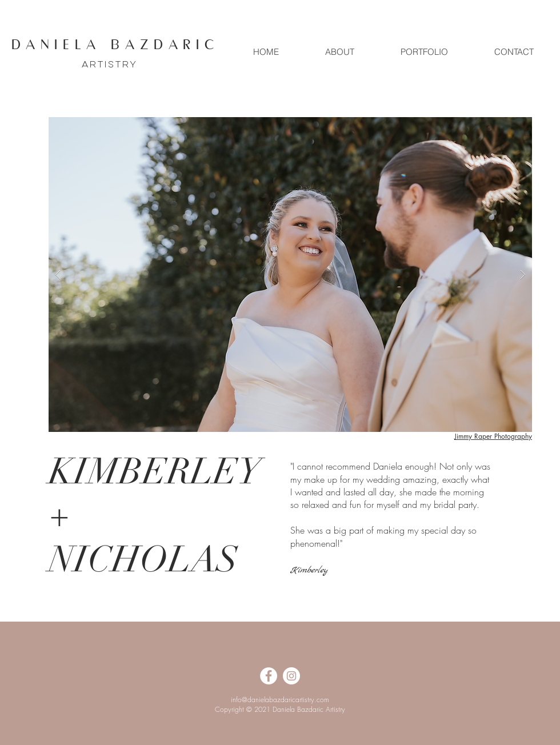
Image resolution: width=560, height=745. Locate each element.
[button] (290, 275)
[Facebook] (269, 676)
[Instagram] (291, 676)
